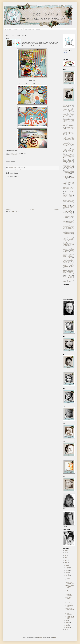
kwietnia (67, 622)
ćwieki (72, 126)
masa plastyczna (68, 211)
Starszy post (56, 209)
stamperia (65, 255)
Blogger (55, 638)
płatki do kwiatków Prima (70, 232)
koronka (71, 197)
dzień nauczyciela (69, 164)
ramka (73, 244)
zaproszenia (65, 279)
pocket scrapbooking (67, 236)
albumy (71, 107)
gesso (66, 170)
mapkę (40, 41)
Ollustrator (40, 638)
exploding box (69, 168)
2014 (66, 561)
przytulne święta (69, 242)
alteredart (65, 108)
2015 (66, 559)
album (65, 107)
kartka (66, 177)
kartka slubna (67, 182)
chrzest (69, 119)
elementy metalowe (67, 166)
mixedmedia (72, 215)
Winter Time (65, 271)
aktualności (69, 105)
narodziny (72, 216)
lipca (67, 574)
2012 (66, 564)
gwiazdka (67, 171)
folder (69, 169)
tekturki (72, 260)
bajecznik (65, 112)
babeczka (70, 111)
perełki (71, 225)
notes (66, 218)
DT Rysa (71, 162)
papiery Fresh (11, 153)
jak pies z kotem (67, 174)
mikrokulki (65, 214)
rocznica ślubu (67, 247)
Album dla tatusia (69, 589)
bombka (67, 116)
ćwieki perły (70, 154)
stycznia (67, 627)
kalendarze (72, 175)
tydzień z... (65, 264)
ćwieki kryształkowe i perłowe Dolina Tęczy (69, 143)
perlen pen (11, 156)
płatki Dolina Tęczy (68, 234)
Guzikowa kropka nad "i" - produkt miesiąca (70, 586)
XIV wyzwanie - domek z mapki (69, 595)
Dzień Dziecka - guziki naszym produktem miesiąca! (70, 618)
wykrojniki (65, 274)
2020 (66, 551)
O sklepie (15, 29)
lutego (67, 626)
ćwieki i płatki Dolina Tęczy (69, 138)
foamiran (65, 169)
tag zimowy (72, 259)
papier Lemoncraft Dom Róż (68, 220)
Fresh (14, 169)
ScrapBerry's (71, 251)
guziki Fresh (11, 152)
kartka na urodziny (71, 181)
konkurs (65, 197)
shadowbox (65, 254)
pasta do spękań (67, 224)
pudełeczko (65, 243)
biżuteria (65, 113)
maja (67, 621)
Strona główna (8, 29)
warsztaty (38, 29)
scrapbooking (66, 252)
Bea (70, 112)
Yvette (23, 169)
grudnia (67, 566)
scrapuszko (72, 252)
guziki (17, 169)
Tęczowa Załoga (67, 261)
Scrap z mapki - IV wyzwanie (69, 598)
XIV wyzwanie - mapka (68, 611)
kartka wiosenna (66, 188)
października (68, 569)
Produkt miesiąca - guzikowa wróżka (69, 603)
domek (73, 158)
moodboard (67, 216)
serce (66, 253)
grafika (69, 170)
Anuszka (65, 109)
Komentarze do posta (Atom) (16, 212)
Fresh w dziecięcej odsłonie (69, 606)
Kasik (73, 192)
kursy (64, 199)
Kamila (67, 176)
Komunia (71, 195)
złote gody (68, 281)
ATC (64, 111)
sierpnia (67, 572)
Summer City (70, 257)
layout (72, 209)
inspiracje (70, 172)
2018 (66, 554)
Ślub (70, 258)
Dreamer (11, 169)
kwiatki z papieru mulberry (68, 203)
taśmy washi (67, 260)
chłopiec (71, 118)
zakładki (70, 278)
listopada (68, 567)
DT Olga (69, 160)
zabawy (65, 276)
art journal (71, 109)
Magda (69, 210)
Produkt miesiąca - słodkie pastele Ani (70, 609)
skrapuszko (71, 254)
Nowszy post (9, 209)
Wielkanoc (65, 270)
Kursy (21, 29)
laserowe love (67, 209)
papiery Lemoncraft (69, 223)
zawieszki (65, 280)
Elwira (73, 166)
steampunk (71, 255)
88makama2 (71, 104)
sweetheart (65, 258)
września (68, 571)
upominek (65, 265)
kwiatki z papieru (70, 201)
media (65, 213)
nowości (65, 219)
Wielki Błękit (71, 270)
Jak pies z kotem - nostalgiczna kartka (70, 583)
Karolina (73, 176)
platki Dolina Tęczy (71, 229)
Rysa (73, 249)
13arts (64, 104)
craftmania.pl (66, 52)
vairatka (72, 266)
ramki (66, 246)
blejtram (71, 113)
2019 (66, 552)
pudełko (70, 243)
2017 (66, 556)
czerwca (67, 576)
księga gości (71, 198)
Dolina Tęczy (66, 158)
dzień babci (65, 163)
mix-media (70, 214)
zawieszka (71, 279)
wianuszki (70, 269)
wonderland (70, 273)
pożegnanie (71, 237)
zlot (64, 281)
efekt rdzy (71, 165)
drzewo (65, 160)
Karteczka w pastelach (68, 578)
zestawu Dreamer (14, 155)
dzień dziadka (72, 163)
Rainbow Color (66, 244)
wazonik (72, 268)
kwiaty (65, 204)
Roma (72, 247)
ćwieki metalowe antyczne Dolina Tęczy (69, 151)
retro (70, 246)
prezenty (65, 238)
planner (72, 226)
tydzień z (71, 263)
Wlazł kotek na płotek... (68, 601)
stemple (65, 257)
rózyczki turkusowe (67, 248)
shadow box (71, 253)
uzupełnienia (65, 266)
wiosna (65, 273)
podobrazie (65, 237)
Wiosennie (71, 271)
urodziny (70, 265)
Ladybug (73, 208)
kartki (73, 190)
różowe (70, 249)
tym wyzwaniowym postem (49, 160)
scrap (66, 251)
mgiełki (71, 213)
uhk (71, 264)
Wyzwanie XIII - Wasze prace (69, 614)
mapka (21, 169)
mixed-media (66, 215)
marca (67, 624)
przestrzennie (72, 241)
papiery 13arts (72, 221)
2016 (66, 557)
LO (18, 169)
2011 (66, 630)
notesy (70, 218)
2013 (66, 562)
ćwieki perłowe (71, 152)
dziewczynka (65, 165)
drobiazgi (72, 159)
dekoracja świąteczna (67, 155)
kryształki (65, 198)
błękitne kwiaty (72, 114)
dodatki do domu (70, 157)
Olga (72, 219)
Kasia (68, 192)
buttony (66, 118)
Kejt (66, 193)
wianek (64, 269)
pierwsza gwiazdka (66, 226)
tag (68, 259)
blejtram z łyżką (66, 114)
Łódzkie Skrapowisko (29, 29)
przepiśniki (65, 241)
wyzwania (72, 274)
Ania (71, 108)
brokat (73, 117)
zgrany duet (71, 280)
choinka (64, 119)
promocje (71, 240)
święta (64, 259)
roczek (73, 246)
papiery (65, 221)
